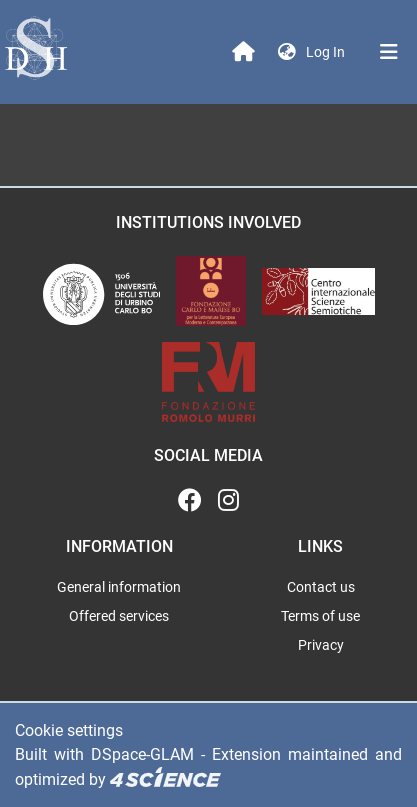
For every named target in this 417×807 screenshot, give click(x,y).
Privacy (321, 645)
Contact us (321, 587)
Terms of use (320, 616)
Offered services (119, 616)
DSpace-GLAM (142, 754)
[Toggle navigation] (389, 52)
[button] (287, 52)
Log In (327, 52)
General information (119, 587)
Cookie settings (69, 730)
